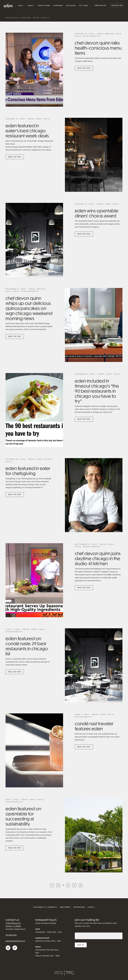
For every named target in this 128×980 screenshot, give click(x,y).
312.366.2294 (11, 935)
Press (100, 34)
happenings (58, 6)
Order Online (100, 5)
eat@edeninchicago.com (15, 941)
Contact (91, 907)
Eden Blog (12, 18)
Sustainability (92, 36)
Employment (65, 907)
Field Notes (71, 6)
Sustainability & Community (45, 907)
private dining (44, 6)
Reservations (117, 5)
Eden (118, 34)
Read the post (84, 68)
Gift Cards (84, 6)
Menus (30, 6)
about (21, 6)
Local (78, 36)
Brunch (110, 34)
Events (48, 459)
